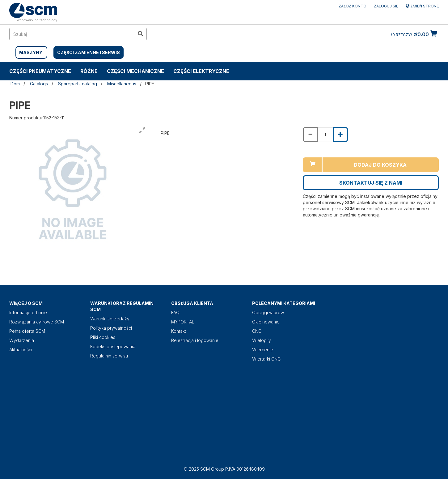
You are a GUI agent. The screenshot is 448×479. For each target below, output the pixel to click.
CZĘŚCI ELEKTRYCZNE (201, 71)
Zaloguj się (386, 6)
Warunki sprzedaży (110, 319)
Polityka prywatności (111, 328)
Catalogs (39, 84)
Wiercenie (263, 350)
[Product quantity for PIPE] (325, 135)
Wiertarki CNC (266, 359)
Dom (15, 84)
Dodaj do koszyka (380, 165)
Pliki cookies (103, 337)
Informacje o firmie (28, 312)
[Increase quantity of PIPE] (340, 135)
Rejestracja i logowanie (195, 340)
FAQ (175, 312)
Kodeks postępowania (113, 346)
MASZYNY (31, 52)
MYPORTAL (183, 322)
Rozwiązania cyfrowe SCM (37, 322)
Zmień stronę (422, 6)
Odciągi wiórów (268, 312)
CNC (257, 331)
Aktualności (21, 350)
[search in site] (72, 34)
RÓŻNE (89, 71)
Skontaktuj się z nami (371, 183)
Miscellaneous (122, 84)
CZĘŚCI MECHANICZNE (135, 71)
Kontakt (179, 331)
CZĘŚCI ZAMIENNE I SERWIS (89, 52)
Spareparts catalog (78, 84)
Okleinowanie (266, 322)
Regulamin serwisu (109, 356)
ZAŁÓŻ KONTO (353, 6)
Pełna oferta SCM (27, 331)
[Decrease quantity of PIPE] (310, 135)
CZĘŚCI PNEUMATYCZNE (40, 71)
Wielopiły (262, 340)
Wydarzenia (22, 340)
